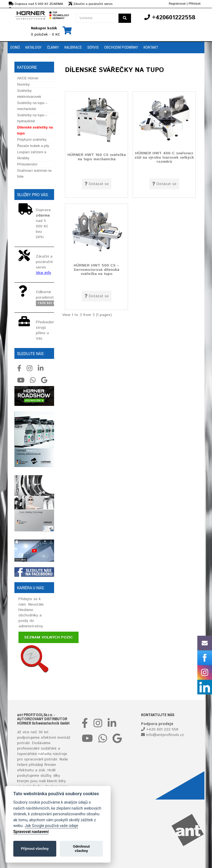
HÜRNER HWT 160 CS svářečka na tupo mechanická (97, 157)
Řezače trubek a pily (33, 146)
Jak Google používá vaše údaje (52, 826)
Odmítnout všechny (81, 849)
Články (53, 47)
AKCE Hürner (28, 78)
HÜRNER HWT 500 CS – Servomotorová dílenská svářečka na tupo (96, 270)
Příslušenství (27, 164)
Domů (15, 47)
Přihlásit (195, 4)
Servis (93, 47)
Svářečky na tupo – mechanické (32, 106)
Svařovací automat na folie (34, 173)
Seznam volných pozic (49, 637)
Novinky (23, 84)
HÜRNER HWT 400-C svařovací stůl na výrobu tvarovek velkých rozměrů (164, 157)
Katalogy (33, 47)
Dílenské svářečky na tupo (35, 130)
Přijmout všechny (35, 849)
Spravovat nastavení (31, 832)
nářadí (44, 754)
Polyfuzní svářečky (32, 140)
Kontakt (151, 47)
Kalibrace (73, 47)
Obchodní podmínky (121, 47)
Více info (43, 273)
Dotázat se (97, 184)
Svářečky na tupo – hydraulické (32, 118)
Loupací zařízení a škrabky (32, 155)
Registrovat (177, 4)
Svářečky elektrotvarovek (29, 94)
